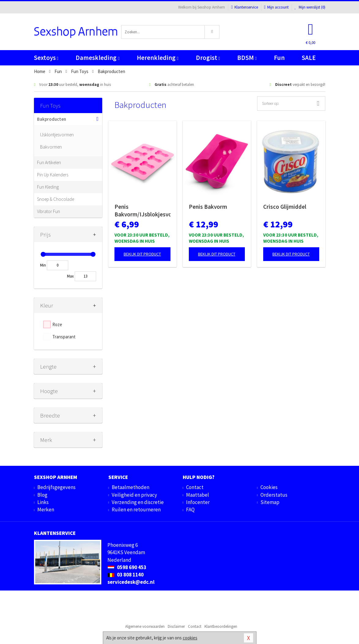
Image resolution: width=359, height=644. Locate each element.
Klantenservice (244, 7)
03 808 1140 (125, 575)
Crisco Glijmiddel (285, 207)
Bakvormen (51, 147)
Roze (57, 324)
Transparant (64, 337)
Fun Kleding (48, 187)
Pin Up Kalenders (53, 175)
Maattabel (198, 495)
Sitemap (270, 502)
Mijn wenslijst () (310, 7)
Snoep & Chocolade (56, 199)
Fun (279, 58)
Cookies (269, 487)
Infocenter (198, 502)
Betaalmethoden (131, 487)
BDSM (247, 58)
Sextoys (46, 58)
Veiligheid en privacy (134, 495)
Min (43, 265)
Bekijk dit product (142, 254)
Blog (42, 495)
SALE (309, 58)
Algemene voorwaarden (145, 626)
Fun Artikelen (49, 162)
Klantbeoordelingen (221, 626)
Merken (46, 510)
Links (43, 502)
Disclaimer (176, 626)
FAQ (190, 510)
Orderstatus (274, 495)
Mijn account (276, 7)
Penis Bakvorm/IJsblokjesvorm (142, 210)
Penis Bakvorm (208, 207)
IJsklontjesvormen (57, 135)
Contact (195, 487)
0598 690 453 (127, 567)
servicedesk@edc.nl (131, 582)
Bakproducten (52, 119)
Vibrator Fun (49, 211)
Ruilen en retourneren (136, 510)
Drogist (208, 58)
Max (70, 276)
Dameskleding (97, 58)
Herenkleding (158, 58)
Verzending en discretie (138, 502)
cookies (190, 638)
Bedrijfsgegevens (56, 487)
